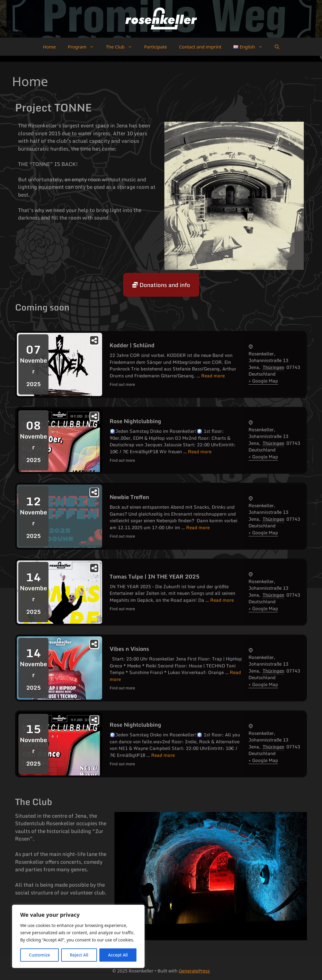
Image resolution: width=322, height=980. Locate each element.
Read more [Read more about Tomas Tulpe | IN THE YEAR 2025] (222, 600)
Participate (156, 47)
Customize (39, 955)
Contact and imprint (200, 47)
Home (49, 47)
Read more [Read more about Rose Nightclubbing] (200, 451)
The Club (122, 47)
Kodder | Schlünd (132, 345)
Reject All (79, 955)
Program (84, 47)
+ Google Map (263, 381)
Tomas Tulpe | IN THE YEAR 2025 (155, 576)
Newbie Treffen (129, 497)
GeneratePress (194, 971)
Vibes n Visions (129, 649)
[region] (78, 936)
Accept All (118, 955)
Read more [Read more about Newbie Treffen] (198, 527)
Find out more (122, 384)
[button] (277, 47)
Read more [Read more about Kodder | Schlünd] (213, 376)
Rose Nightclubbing (135, 421)
